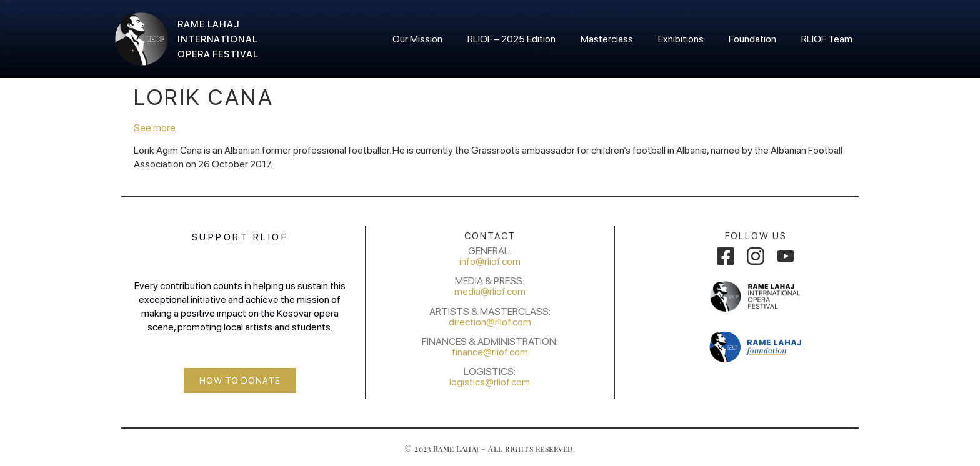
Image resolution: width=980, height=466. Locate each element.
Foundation (752, 39)
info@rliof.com (490, 261)
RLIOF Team (827, 39)
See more (155, 128)
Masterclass (607, 39)
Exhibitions (681, 39)
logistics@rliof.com (490, 382)
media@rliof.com (490, 291)
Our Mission (417, 39)
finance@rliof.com (490, 352)
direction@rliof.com (490, 322)
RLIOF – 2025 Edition (512, 39)
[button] (240, 380)
